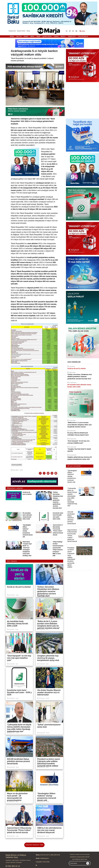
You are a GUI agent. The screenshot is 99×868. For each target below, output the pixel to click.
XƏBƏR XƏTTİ (72, 37)
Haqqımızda (12, 31)
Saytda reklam (21, 31)
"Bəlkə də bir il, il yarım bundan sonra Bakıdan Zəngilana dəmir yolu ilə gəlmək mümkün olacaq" (80, 425)
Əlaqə (28, 31)
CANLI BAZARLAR (83, 37)
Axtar (82, 31)
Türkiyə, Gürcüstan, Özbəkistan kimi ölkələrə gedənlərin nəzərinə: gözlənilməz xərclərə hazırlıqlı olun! (58, 500)
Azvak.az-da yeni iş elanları (76, 368)
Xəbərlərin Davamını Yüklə (34, 845)
